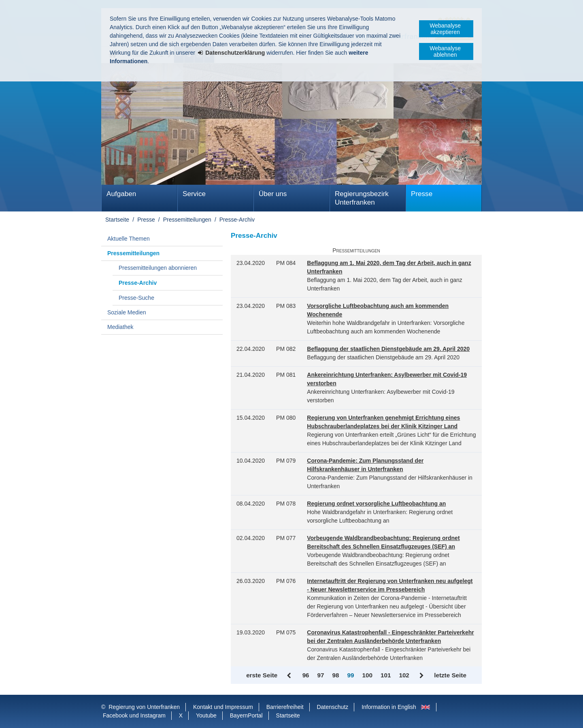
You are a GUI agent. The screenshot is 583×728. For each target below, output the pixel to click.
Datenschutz (332, 707)
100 (367, 675)
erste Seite (262, 675)
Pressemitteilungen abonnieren (158, 268)
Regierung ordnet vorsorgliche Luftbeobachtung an (376, 504)
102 (404, 675)
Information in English (389, 707)
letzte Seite (450, 675)
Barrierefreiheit (285, 707)
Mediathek (120, 327)
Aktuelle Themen (129, 239)
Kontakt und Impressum (223, 707)
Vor (422, 676)
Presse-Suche (136, 298)
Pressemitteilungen (187, 220)
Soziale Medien (127, 312)
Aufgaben (121, 194)
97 (321, 675)
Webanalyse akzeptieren (445, 29)
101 (386, 675)
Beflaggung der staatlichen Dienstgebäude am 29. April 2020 (388, 349)
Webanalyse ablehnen (445, 51)
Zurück (290, 676)
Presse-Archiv (237, 220)
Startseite (117, 220)
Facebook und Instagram (134, 715)
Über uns (273, 194)
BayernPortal (246, 715)
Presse (422, 194)
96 (306, 675)
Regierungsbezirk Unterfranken (362, 198)
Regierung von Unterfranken (144, 707)
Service (194, 194)
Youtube (206, 715)
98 (336, 675)
